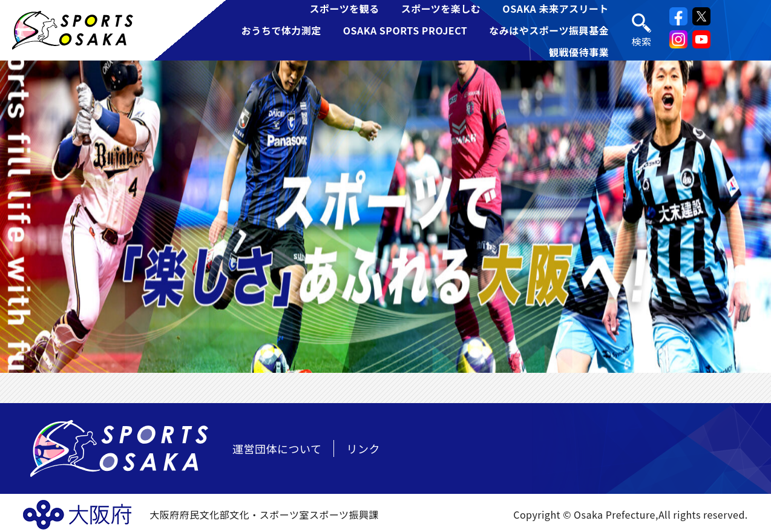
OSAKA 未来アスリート (556, 8)
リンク (363, 448)
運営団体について (277, 448)
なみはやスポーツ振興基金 (549, 30)
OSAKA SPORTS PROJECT (405, 30)
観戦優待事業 (579, 52)
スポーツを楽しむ (441, 8)
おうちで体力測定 (281, 30)
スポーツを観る (344, 8)
